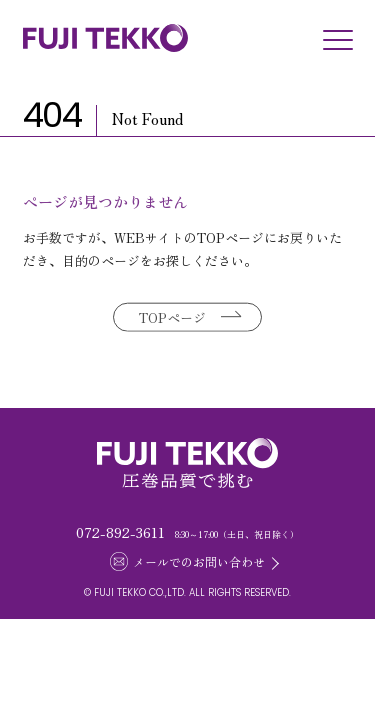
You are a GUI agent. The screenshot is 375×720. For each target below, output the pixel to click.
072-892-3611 (120, 532)
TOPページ (172, 318)
